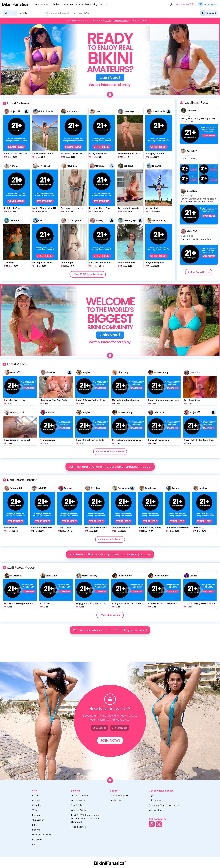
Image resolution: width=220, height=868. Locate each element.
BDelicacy (192, 151)
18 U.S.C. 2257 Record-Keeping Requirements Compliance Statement (86, 819)
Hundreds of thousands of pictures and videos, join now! (110, 554)
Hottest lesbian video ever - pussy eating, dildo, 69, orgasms (164, 603)
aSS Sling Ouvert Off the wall (73, 154)
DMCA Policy (77, 805)
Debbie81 (128, 166)
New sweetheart (126, 263)
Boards (74, 4)
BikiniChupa (124, 372)
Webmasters (155, 810)
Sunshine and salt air (43, 154)
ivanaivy (14, 166)
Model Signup (208, 4)
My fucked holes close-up (126, 400)
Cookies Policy (79, 810)
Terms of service (80, 795)
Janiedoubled (159, 111)
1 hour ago (186, 115)
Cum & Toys (64, 528)
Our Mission (85, 4)
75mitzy (99, 220)
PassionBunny (161, 372)
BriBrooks (195, 372)
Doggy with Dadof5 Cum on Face (92, 603)
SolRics (193, 576)
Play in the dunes (121, 528)
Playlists (104, 4)
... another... (10, 263)
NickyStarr (192, 191)
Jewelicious (44, 166)
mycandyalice (74, 220)
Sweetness (150, 488)
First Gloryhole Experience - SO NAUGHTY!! (20, 603)
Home (36, 4)
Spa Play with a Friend (177, 528)
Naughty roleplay (155, 154)
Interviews (77, 13)
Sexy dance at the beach (17, 440)
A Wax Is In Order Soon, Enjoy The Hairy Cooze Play (200, 440)
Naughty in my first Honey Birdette (150, 528)
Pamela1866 (16, 488)
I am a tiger (67, 263)
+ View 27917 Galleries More (87, 274)
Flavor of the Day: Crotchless (16, 154)
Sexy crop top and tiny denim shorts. (73, 208)
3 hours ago (187, 236)
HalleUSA (42, 488)
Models (45, 4)
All (6, 13)
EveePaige (129, 111)
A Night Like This (12, 208)
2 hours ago (187, 196)
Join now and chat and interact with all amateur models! (110, 467)
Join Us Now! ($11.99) (185, 4)
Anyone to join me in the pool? (130, 208)
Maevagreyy (130, 220)
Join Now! (110, 740)
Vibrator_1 (198, 528)
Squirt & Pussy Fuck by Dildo (91, 400)
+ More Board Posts (199, 272)
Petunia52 (72, 166)
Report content (79, 827)
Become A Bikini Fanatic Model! (165, 805)
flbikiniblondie (45, 111)
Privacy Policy (78, 800)
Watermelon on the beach (130, 154)
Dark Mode (209, 13)
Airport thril (152, 208)
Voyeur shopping (155, 263)
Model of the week (60, 13)
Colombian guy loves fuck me (200, 603)
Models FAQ (116, 800)
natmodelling (159, 220)
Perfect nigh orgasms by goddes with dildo (128, 440)
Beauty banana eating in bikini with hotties (164, 400)
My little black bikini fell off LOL (96, 528)
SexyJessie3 (16, 576)
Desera (175, 488)
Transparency (48, 440)
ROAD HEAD (46, 603)
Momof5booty (90, 576)
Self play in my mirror (15, 400)
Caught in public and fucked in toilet (128, 603)
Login (170, 4)
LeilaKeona (15, 220)
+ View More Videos (110, 615)
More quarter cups (42, 263)
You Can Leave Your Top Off (102, 263)
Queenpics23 (17, 412)
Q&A (86, 13)
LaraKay (203, 488)
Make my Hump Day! (100, 208)
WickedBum (73, 111)
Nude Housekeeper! (41, 528)
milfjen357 (15, 111)
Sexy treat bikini (192, 400)
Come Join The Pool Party (54, 400)
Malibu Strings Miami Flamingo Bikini (45, 208)
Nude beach (11, 528)
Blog (95, 4)
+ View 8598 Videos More (110, 452)
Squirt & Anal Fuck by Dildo (90, 440)
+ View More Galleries (110, 539)
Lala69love (52, 576)
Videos (65, 4)
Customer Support (120, 795)
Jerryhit (86, 372)
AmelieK (50, 412)
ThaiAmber (158, 166)
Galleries (55, 4)
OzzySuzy (95, 488)
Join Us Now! (121, 20)
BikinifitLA (51, 372)
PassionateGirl (125, 488)
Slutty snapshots (98, 154)
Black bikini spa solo (159, 440)
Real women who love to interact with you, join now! (110, 630)
